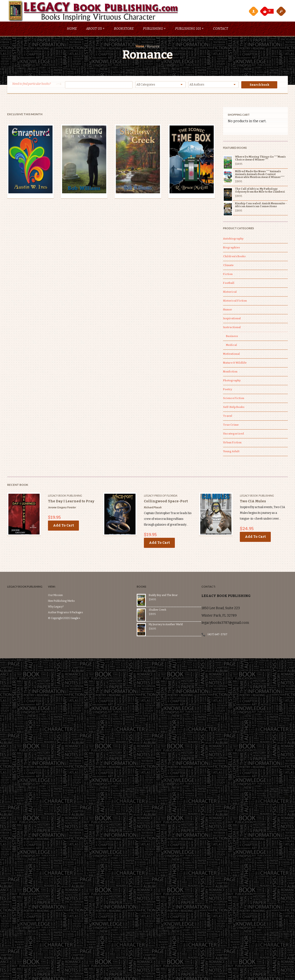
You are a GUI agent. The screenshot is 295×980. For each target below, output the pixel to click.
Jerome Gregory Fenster (62, 508)
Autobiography (233, 239)
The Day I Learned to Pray (71, 502)
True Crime (231, 426)
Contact (221, 29)
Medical (231, 346)
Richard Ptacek (153, 508)
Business (232, 337)
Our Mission (58, 582)
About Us (95, 29)
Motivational (231, 355)
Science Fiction (234, 399)
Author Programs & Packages (68, 599)
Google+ (78, 605)
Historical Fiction (235, 301)
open (281, 11)
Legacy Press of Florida (161, 496)
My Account (253, 11)
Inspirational (232, 319)
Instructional (232, 328)
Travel (228, 417)
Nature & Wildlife (235, 364)
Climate (228, 266)
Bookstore (124, 29)
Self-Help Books (234, 408)
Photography (232, 381)
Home (72, 29)
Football (229, 284)
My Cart (265, 10)
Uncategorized (233, 434)
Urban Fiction (232, 443)
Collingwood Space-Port (166, 502)
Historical (230, 293)
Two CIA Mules (253, 502)
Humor (228, 310)
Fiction (228, 275)
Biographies (231, 248)
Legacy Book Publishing (65, 496)
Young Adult (231, 452)
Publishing (154, 29)
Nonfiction (230, 372)
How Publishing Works (64, 587)
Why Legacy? (58, 593)
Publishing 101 (189, 29)
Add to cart (63, 526)
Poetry (227, 390)
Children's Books (234, 257)
